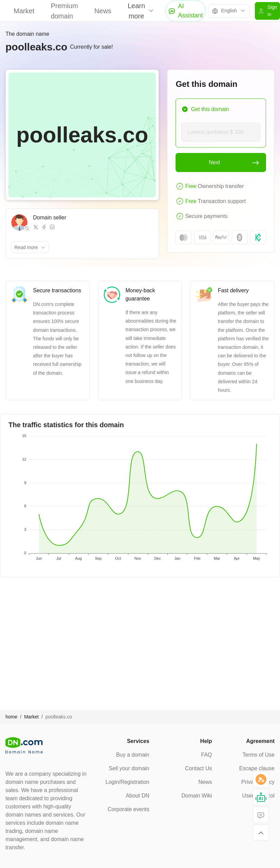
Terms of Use (259, 755)
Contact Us (199, 768)
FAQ (207, 755)
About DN (138, 796)
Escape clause (257, 768)
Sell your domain (129, 768)
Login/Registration (127, 782)
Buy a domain (133, 755)
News (103, 11)
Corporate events (128, 809)
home (11, 717)
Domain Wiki (197, 796)
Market (24, 11)
